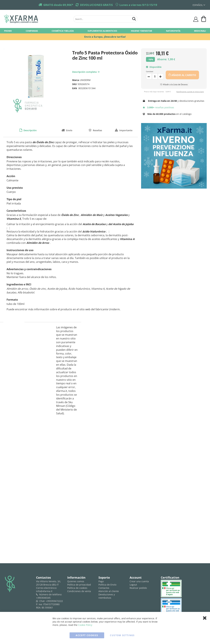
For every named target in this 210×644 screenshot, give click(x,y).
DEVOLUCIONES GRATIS (96, 5)
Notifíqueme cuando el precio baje (190, 92)
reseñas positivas (158, 107)
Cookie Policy (85, 625)
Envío (69, 130)
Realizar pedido (138, 588)
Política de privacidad (79, 585)
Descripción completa (86, 72)
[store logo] (37, 19)
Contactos (104, 588)
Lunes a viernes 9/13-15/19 (138, 5)
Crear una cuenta (139, 581)
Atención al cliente (109, 591)
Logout (133, 585)
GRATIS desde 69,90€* (58, 5)
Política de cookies (77, 588)
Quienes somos (76, 581)
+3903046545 (43, 598)
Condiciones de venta (79, 591)
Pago (101, 581)
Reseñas (97, 130)
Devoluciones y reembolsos (107, 596)
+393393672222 (54, 601)
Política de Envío (107, 585)
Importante (126, 130)
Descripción (30, 130)
